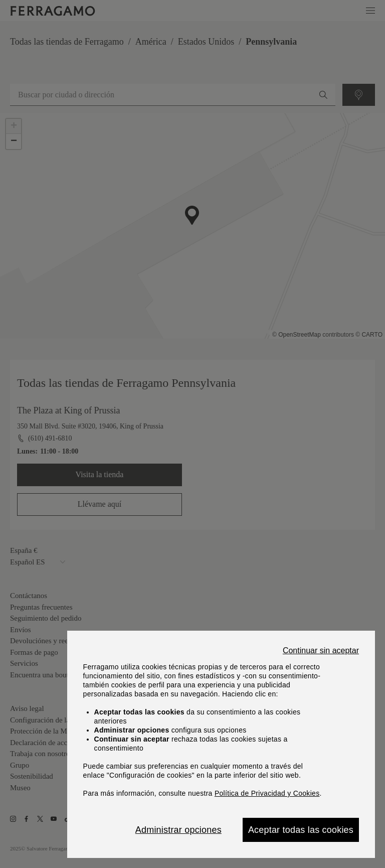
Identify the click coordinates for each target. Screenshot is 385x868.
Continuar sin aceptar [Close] (321, 651)
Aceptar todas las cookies (301, 830)
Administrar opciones (178, 830)
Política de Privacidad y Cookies (267, 793)
